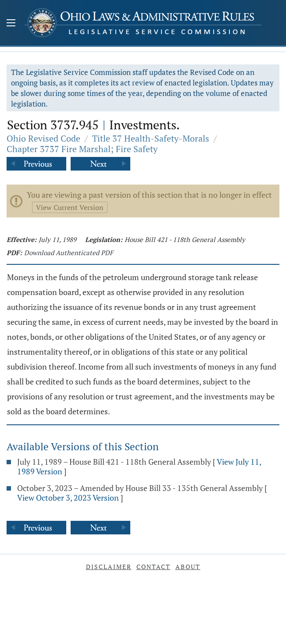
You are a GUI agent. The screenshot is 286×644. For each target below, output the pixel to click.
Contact (154, 567)
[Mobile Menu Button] (11, 24)
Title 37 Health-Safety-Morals (151, 138)
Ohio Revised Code (43, 138)
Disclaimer (109, 567)
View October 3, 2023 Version (68, 498)
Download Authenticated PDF (69, 253)
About (188, 567)
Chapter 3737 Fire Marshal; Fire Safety (82, 149)
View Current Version (70, 207)
